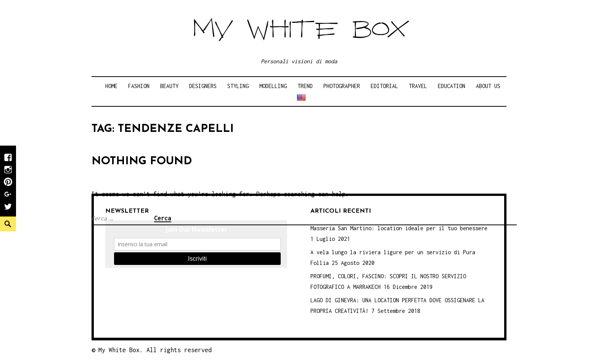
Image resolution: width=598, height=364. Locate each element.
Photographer (342, 86)
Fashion (139, 86)
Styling (238, 86)
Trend (305, 86)
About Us (488, 86)
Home (111, 86)
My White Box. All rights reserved (155, 350)
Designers (203, 86)
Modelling (273, 86)
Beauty (169, 86)
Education (452, 86)
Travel (418, 86)
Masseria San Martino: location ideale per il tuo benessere (399, 228)
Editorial (384, 86)
